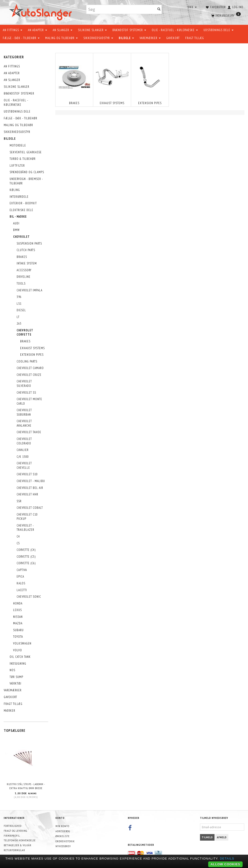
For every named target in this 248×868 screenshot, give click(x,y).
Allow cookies (225, 864)
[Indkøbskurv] (226, 15)
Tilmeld (207, 837)
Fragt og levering (15, 831)
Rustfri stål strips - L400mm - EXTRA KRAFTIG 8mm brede (26, 786)
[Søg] (159, 9)
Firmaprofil (12, 836)
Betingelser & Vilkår (18, 845)
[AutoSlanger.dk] (41, 11)
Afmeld (222, 837)
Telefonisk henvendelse (20, 840)
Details (227, 859)
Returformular (14, 850)
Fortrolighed (13, 826)
